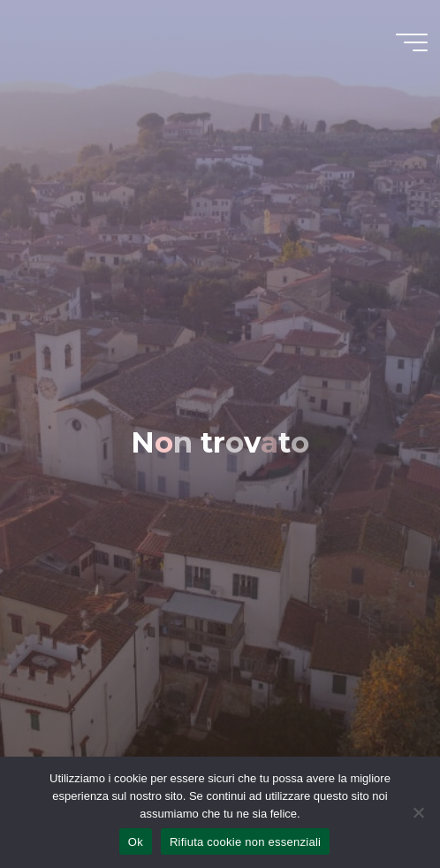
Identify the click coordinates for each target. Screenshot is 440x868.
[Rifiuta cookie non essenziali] (418, 812)
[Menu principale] (412, 42)
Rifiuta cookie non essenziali (245, 842)
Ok (136, 842)
